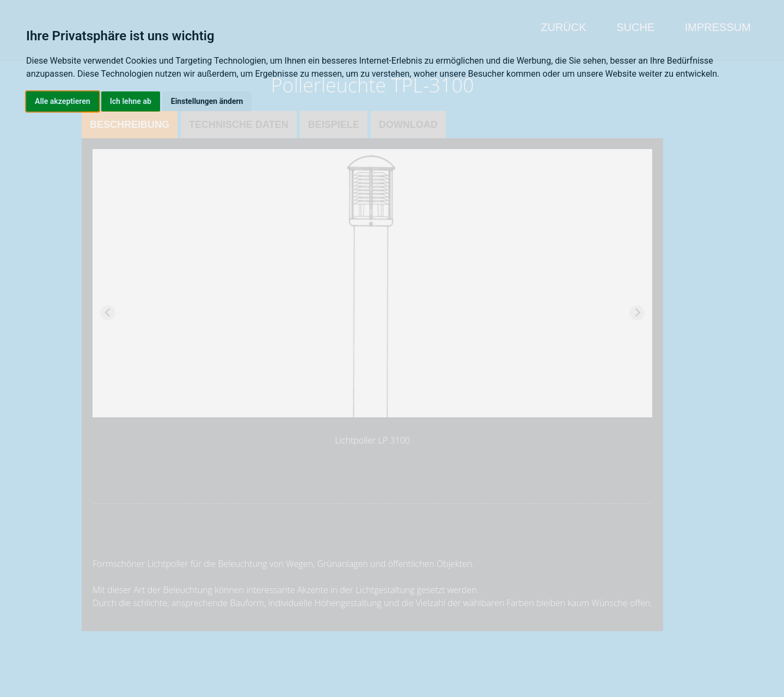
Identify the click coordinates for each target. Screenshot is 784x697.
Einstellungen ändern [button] (207, 101)
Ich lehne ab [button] (131, 101)
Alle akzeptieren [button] (63, 101)
